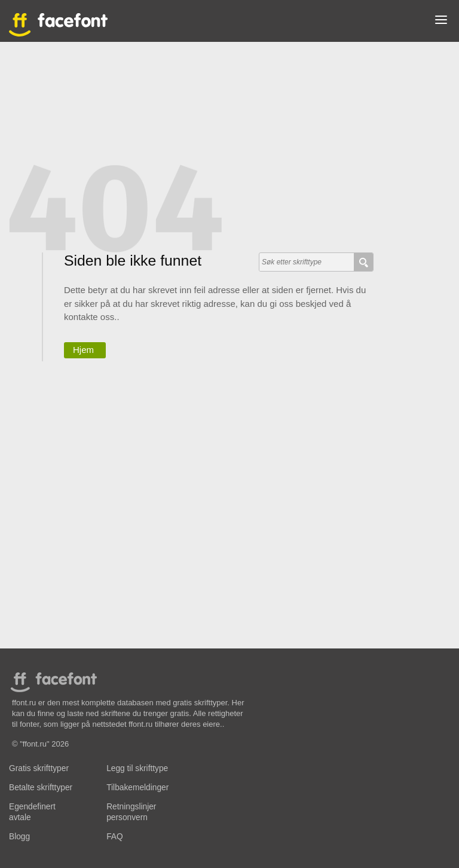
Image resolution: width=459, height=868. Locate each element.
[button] (441, 22)
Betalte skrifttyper (41, 788)
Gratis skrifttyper (39, 768)
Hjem (83, 350)
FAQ (114, 837)
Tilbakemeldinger (137, 788)
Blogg (19, 837)
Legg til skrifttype (137, 768)
